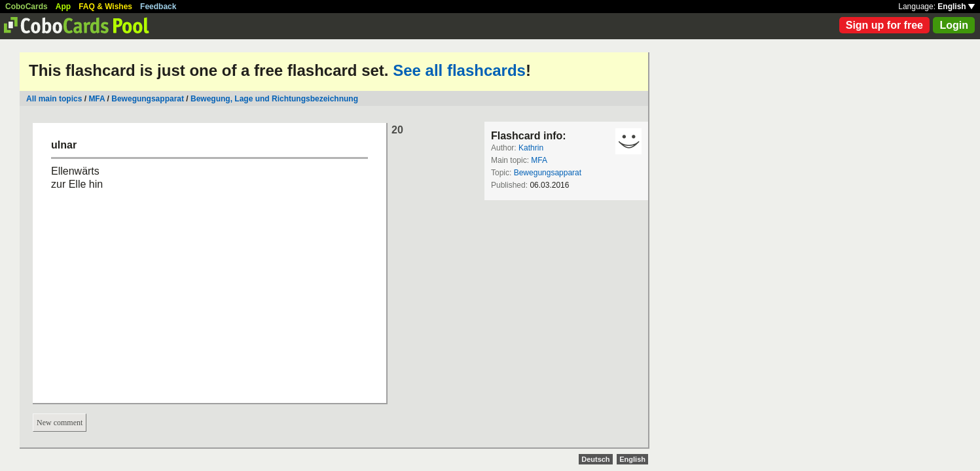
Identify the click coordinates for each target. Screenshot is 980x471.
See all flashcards (459, 70)
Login (954, 25)
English (956, 7)
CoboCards (27, 7)
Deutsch (595, 459)
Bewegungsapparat (148, 99)
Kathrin (531, 148)
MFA (97, 99)
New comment (60, 423)
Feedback (158, 7)
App (63, 7)
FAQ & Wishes (105, 7)
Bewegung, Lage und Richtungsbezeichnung (274, 99)
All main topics (54, 99)
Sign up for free (884, 25)
